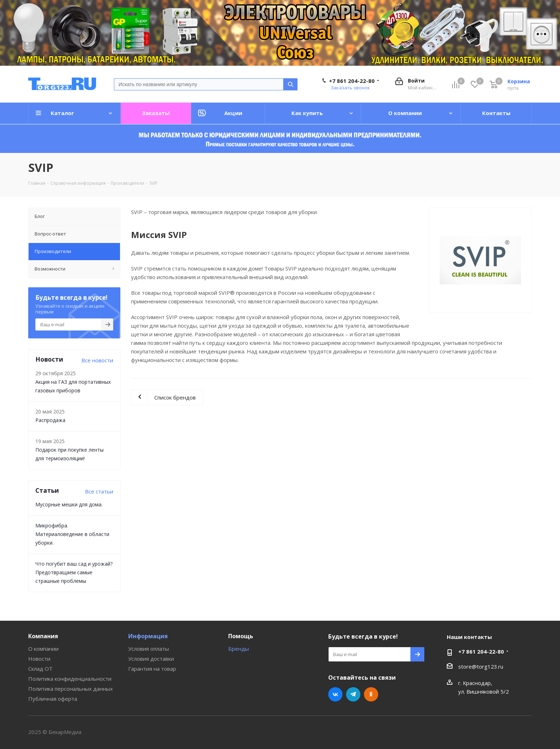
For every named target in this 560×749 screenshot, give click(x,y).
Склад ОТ (40, 669)
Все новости (97, 360)
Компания (43, 636)
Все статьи (99, 491)
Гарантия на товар (152, 669)
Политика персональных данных (71, 689)
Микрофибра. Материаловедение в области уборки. (72, 534)
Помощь (241, 636)
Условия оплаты (149, 649)
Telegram (353, 694)
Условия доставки (151, 659)
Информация (148, 636)
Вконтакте (335, 694)
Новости (39, 659)
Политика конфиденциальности (70, 679)
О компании (43, 649)
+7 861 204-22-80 (352, 81)
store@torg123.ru (481, 666)
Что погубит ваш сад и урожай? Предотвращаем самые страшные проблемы (74, 572)
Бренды (239, 649)
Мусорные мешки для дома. (69, 504)
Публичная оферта (53, 699)
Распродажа (50, 420)
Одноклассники (371, 694)
